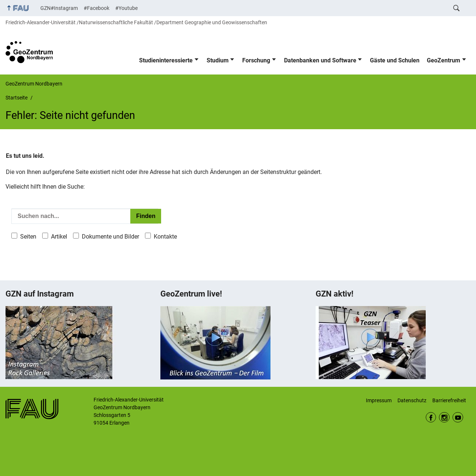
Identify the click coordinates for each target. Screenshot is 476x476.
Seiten (28, 237)
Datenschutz (412, 400)
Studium (218, 60)
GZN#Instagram (59, 8)
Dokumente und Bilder (110, 237)
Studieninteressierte (166, 60)
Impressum (379, 400)
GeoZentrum (444, 60)
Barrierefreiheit (449, 400)
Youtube (458, 417)
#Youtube (126, 8)
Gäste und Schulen (395, 60)
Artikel (59, 237)
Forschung (256, 60)
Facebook (431, 417)
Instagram (444, 417)
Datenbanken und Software (320, 60)
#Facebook (97, 8)
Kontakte (165, 237)
